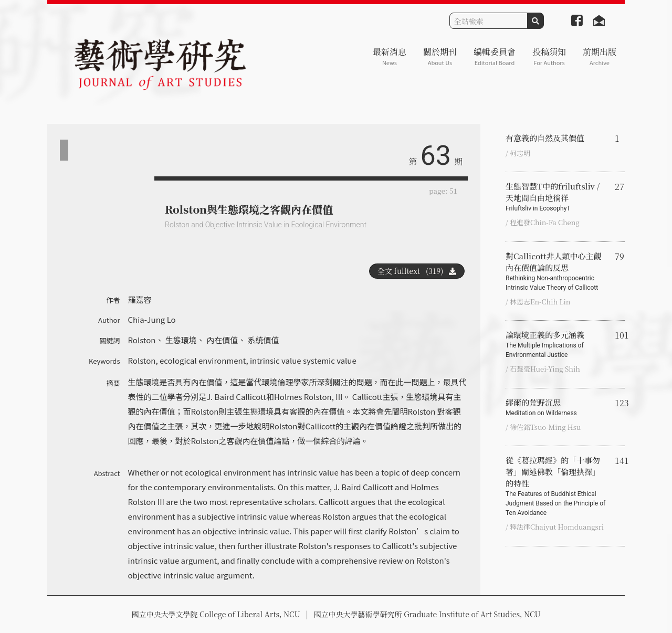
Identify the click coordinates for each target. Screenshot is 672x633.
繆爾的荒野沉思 (556, 407)
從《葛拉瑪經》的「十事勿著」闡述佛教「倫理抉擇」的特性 (556, 486)
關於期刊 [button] (440, 56)
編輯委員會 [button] (495, 56)
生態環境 (181, 340)
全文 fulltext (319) (417, 271)
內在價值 (222, 340)
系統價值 (264, 340)
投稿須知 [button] (549, 56)
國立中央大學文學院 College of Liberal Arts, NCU (216, 614)
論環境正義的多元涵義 (556, 344)
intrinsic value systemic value (303, 360)
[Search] (489, 21)
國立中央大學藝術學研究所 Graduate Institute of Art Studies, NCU (427, 614)
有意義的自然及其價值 (545, 138)
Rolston (142, 340)
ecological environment (203, 360)
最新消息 (390, 56)
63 (436, 156)
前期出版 (600, 56)
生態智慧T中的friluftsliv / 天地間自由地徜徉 (556, 197)
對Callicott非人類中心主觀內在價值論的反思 (556, 271)
